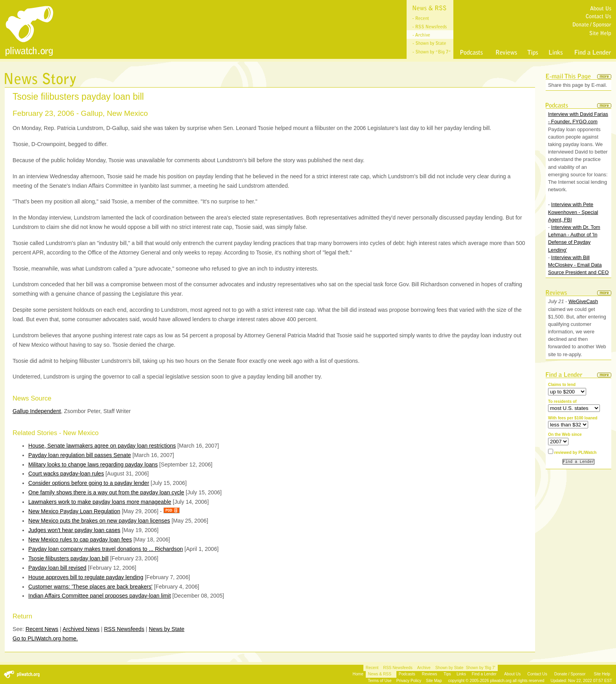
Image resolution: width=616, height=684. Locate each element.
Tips (447, 674)
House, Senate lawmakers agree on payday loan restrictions (102, 446)
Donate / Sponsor (570, 674)
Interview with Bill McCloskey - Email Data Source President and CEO (578, 265)
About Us (512, 674)
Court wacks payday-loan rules (66, 474)
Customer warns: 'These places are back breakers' (90, 587)
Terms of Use (379, 681)
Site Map (434, 681)
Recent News (42, 629)
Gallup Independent (37, 411)
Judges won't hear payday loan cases (74, 530)
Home (358, 674)
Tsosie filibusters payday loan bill (68, 558)
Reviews (430, 674)
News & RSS (380, 674)
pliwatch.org (501, 681)
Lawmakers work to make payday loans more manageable (100, 502)
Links (461, 674)
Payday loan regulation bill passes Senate (80, 455)
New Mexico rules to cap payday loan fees (80, 540)
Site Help (602, 674)
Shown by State (449, 668)
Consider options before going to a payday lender (89, 483)
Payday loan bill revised (57, 568)
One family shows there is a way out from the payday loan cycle (106, 492)
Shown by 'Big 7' (481, 668)
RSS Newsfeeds (124, 629)
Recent (372, 668)
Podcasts (407, 674)
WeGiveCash (583, 301)
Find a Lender (484, 674)
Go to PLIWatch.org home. (45, 638)
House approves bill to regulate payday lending (86, 577)
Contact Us (537, 674)
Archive (424, 668)
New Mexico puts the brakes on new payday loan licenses (99, 521)
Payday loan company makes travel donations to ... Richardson (106, 549)
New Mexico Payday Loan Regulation (74, 511)
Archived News (81, 629)
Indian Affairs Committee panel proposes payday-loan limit (100, 596)
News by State (167, 629)
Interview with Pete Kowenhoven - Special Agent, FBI (573, 212)
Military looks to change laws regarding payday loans (93, 465)
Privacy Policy (409, 681)
